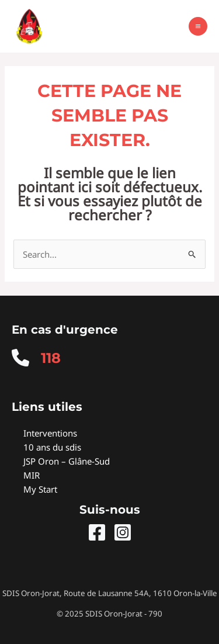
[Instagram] (123, 532)
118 (51, 358)
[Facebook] (97, 532)
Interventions (50, 433)
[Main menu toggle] (198, 27)
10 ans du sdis (52, 447)
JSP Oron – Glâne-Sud (67, 461)
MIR (32, 475)
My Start (40, 489)
